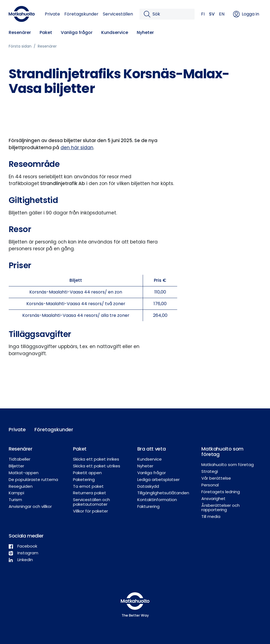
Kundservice (115, 32)
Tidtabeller (20, 459)
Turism (15, 500)
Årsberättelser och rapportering (220, 508)
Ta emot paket (88, 486)
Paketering (84, 479)
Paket (46, 32)
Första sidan (20, 46)
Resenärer (20, 32)
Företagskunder (81, 14)
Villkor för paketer (90, 511)
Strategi (210, 471)
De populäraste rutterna (33, 479)
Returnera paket (90, 493)
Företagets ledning (221, 492)
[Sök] (171, 14)
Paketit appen (87, 473)
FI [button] (203, 14)
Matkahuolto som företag (228, 465)
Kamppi (16, 493)
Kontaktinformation (157, 500)
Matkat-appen (24, 473)
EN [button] (222, 14)
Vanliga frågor (77, 32)
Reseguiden (21, 486)
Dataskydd (148, 486)
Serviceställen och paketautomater (91, 502)
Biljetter (16, 466)
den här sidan (77, 148)
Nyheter (145, 32)
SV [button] (212, 14)
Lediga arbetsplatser (158, 479)
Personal (210, 485)
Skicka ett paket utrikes (97, 466)
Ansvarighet (213, 498)
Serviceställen (118, 14)
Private (52, 14)
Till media (211, 516)
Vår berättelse (216, 478)
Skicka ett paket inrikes (96, 459)
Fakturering (148, 506)
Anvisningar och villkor (30, 506)
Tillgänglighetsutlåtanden (163, 493)
